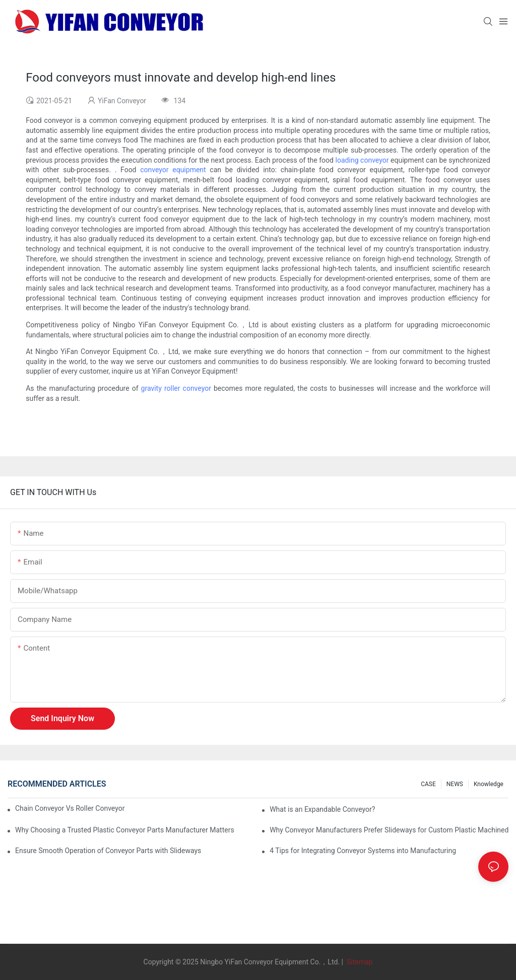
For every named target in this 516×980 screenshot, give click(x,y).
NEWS (455, 784)
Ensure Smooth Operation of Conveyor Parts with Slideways (108, 851)
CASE (428, 784)
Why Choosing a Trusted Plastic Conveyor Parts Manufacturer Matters (125, 830)
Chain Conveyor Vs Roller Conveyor (70, 808)
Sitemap (359, 962)
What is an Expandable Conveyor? (322, 809)
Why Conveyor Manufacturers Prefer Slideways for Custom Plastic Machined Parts (389, 830)
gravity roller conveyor (176, 388)
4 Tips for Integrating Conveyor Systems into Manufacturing (363, 851)
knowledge (489, 784)
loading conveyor (362, 160)
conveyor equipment (173, 170)
